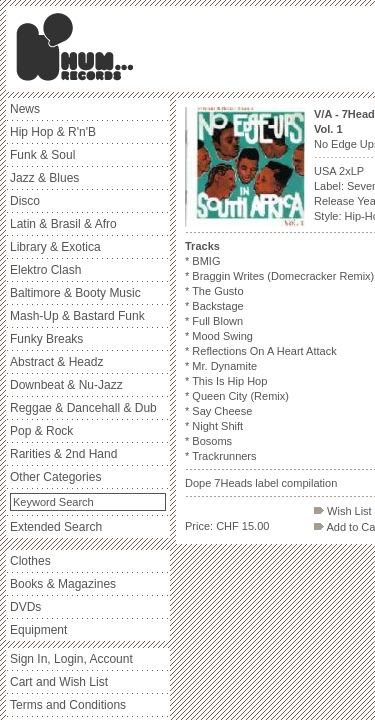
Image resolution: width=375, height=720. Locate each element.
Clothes (30, 561)
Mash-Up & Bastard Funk (77, 316)
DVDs (25, 607)
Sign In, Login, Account (71, 659)
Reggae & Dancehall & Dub (83, 408)
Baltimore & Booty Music (75, 293)
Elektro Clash (45, 270)
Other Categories (55, 477)
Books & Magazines (63, 584)
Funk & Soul (42, 155)
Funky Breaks (46, 339)
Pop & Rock (41, 431)
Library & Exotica (55, 247)
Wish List (343, 511)
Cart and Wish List (59, 682)
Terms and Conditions (68, 705)
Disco (25, 201)
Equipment (38, 630)
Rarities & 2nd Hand (63, 454)
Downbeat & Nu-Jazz (66, 385)
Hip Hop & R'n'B (53, 132)
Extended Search (56, 527)
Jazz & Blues (44, 178)
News (25, 109)
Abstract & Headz (56, 362)
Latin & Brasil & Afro (63, 224)
